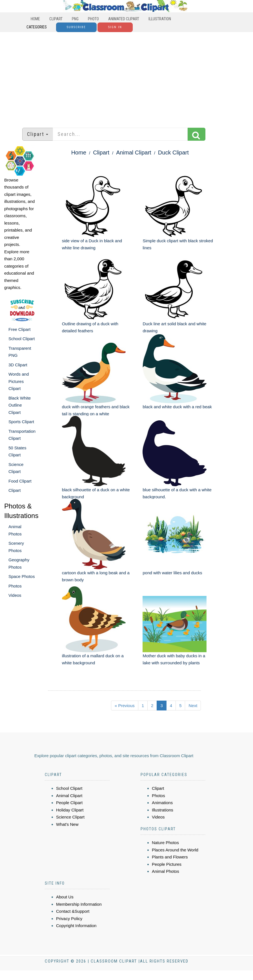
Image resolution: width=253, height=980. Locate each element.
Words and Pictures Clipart (19, 381)
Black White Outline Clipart (20, 405)
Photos (15, 586)
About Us (65, 897)
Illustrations (163, 810)
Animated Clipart (124, 19)
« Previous (125, 706)
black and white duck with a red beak (177, 407)
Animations (162, 803)
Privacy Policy (69, 919)
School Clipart (22, 339)
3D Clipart (18, 365)
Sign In (115, 27)
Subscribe (76, 27)
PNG (75, 19)
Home (35, 19)
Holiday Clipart (70, 810)
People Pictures (167, 864)
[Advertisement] (126, 77)
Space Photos (22, 576)
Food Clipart (20, 481)
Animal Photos (166, 871)
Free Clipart (19, 329)
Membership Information (79, 904)
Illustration (160, 19)
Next (193, 706)
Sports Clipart (21, 422)
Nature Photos (165, 843)
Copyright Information (76, 926)
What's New (67, 824)
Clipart (56, 19)
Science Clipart (70, 817)
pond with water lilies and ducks (172, 573)
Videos (15, 595)
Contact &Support (73, 911)
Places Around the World (175, 850)
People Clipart (69, 803)
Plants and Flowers (170, 857)
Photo (93, 19)
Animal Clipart (134, 153)
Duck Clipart (173, 153)
